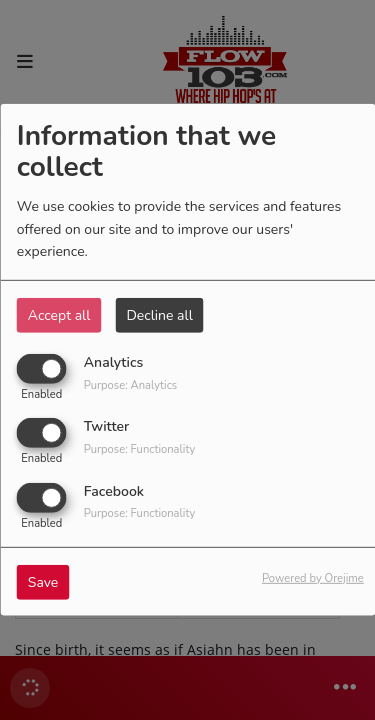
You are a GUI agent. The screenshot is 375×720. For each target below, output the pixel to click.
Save (43, 581)
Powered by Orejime (313, 577)
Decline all (159, 315)
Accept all (59, 315)
